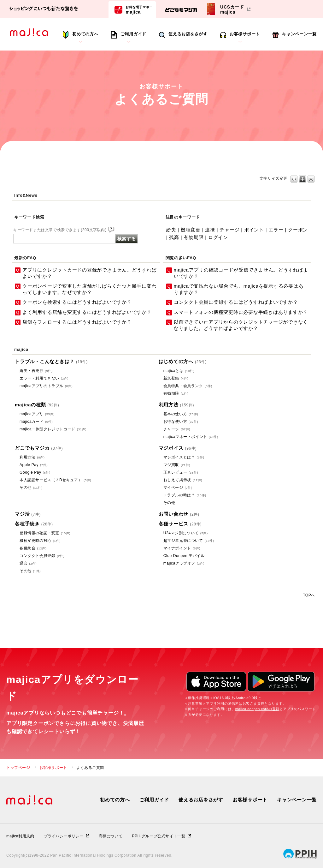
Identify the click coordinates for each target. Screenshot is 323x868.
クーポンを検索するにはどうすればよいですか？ (77, 302)
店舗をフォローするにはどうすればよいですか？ (77, 322)
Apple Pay (34, 465)
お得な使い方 (181, 422)
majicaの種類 (37, 405)
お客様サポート (245, 34)
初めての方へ (85, 34)
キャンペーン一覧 (299, 34)
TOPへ (309, 595)
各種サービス (180, 524)
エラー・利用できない (44, 378)
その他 (31, 488)
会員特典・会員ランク (188, 386)
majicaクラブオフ (184, 563)
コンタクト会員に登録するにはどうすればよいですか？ (236, 302)
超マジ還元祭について (189, 541)
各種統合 (33, 548)
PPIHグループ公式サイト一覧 (159, 836)
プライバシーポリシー (64, 836)
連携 (210, 230)
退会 (28, 563)
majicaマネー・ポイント (191, 437)
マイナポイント (182, 548)
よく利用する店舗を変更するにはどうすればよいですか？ (87, 312)
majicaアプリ (37, 414)
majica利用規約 (20, 836)
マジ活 (28, 514)
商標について (111, 836)
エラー (276, 230)
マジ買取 (177, 465)
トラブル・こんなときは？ (51, 361)
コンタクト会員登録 (42, 556)
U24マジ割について (186, 533)
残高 (174, 237)
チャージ (229, 230)
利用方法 (176, 405)
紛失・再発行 (36, 371)
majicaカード (36, 422)
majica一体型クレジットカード (53, 429)
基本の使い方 (181, 414)
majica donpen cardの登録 (257, 709)
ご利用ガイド (134, 34)
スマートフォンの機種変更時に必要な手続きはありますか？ (241, 312)
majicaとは (179, 371)
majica (139, 9)
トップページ (18, 768)
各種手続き (34, 524)
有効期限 (194, 237)
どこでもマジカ (39, 448)
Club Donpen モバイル (184, 556)
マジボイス (178, 448)
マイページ (178, 488)
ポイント (254, 230)
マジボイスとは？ (184, 457)
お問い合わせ (179, 514)
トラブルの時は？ (185, 495)
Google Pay (35, 472)
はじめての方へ (183, 361)
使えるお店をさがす (188, 34)
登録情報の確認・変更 (45, 533)
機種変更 (191, 230)
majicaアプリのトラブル (46, 386)
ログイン (218, 237)
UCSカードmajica (232, 9)
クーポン (298, 230)
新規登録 (176, 378)
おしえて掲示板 (183, 480)
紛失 (171, 230)
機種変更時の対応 (40, 541)
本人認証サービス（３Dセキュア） (55, 480)
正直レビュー (181, 472)
